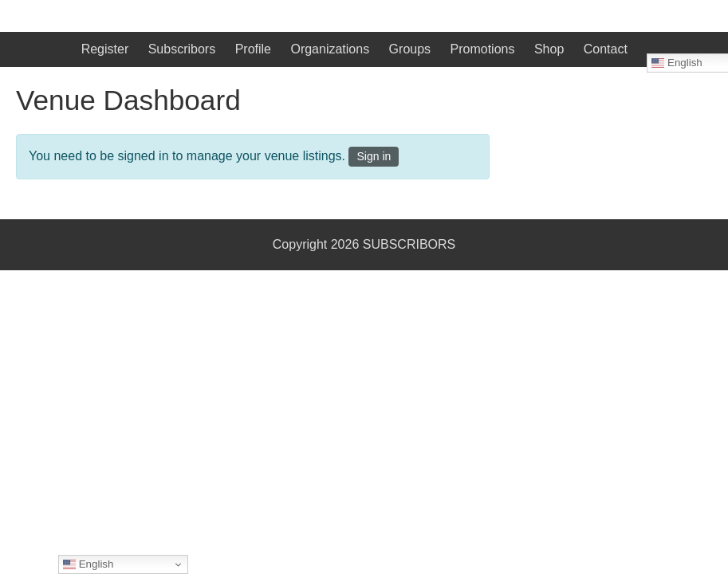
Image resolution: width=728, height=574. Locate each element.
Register (105, 49)
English (88, 564)
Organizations (330, 49)
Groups (410, 49)
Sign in (374, 156)
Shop (549, 49)
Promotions (483, 49)
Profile (253, 49)
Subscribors (182, 49)
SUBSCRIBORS (409, 244)
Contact (606, 49)
